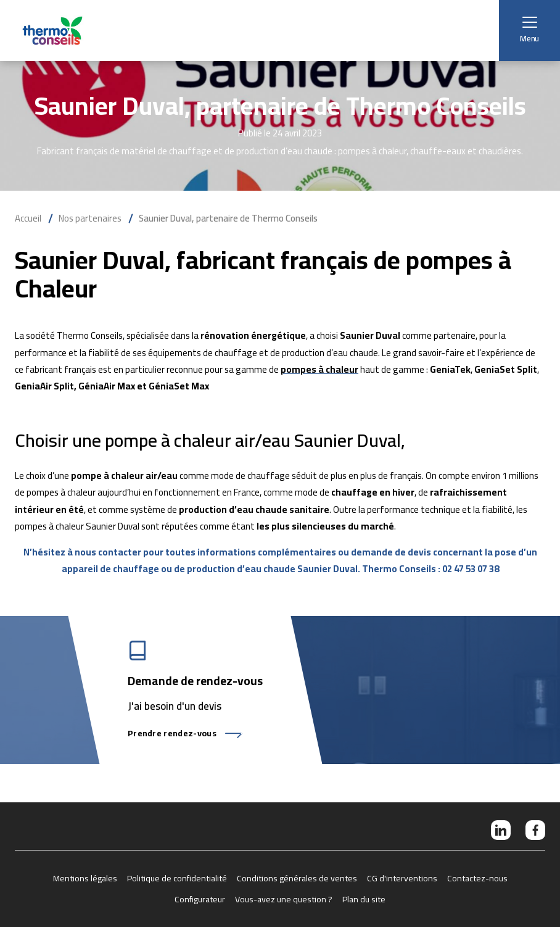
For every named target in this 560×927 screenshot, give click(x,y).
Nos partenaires (90, 218)
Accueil (28, 218)
